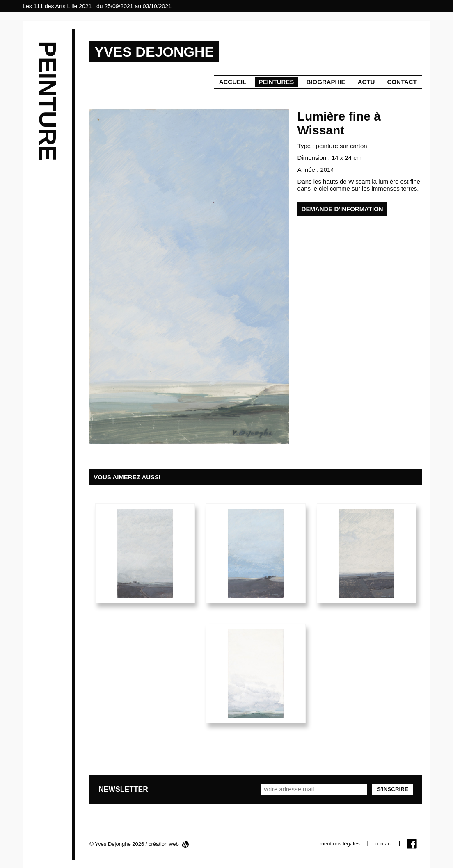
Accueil (233, 82)
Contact (402, 82)
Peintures (277, 82)
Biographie (326, 82)
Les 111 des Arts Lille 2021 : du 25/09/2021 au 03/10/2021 (97, 6)
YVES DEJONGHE (154, 52)
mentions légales (340, 844)
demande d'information (342, 209)
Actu (366, 82)
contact (383, 844)
